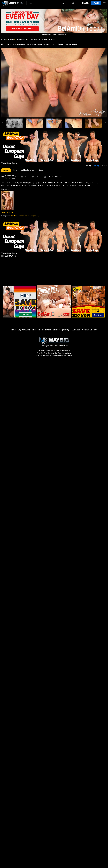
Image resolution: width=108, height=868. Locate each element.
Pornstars (47, 330)
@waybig (66, 330)
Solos (27, 216)
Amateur (14, 216)
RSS (96, 330)
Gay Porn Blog (24, 330)
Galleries (11, 39)
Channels (36, 330)
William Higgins (21, 39)
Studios (56, 330)
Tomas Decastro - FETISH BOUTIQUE (42, 39)
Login (96, 3)
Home (3, 39)
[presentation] (3, 123)
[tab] (6, 170)
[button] (64, 3)
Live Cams (76, 330)
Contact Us (87, 330)
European (21, 216)
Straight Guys (35, 216)
